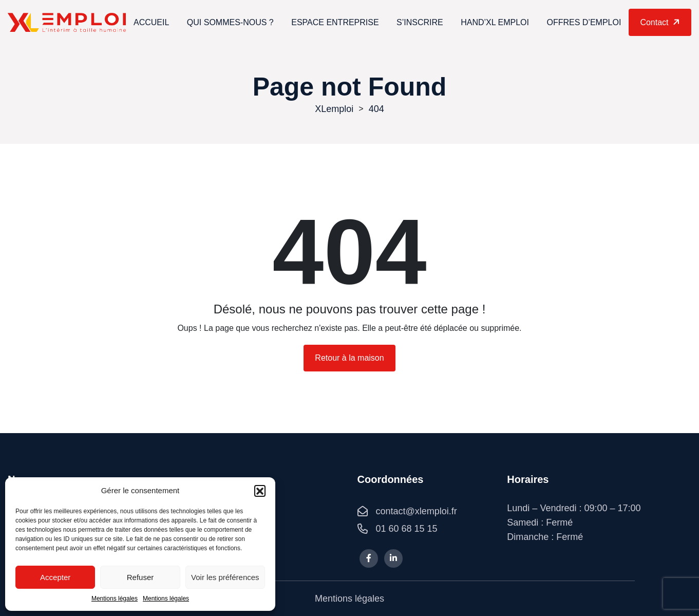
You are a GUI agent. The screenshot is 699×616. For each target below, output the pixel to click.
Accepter (55, 577)
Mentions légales (115, 599)
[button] (260, 491)
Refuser (140, 577)
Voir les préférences (225, 577)
